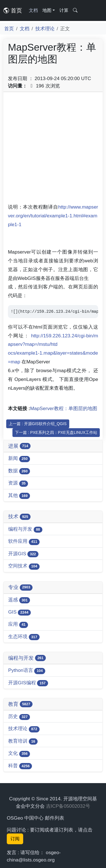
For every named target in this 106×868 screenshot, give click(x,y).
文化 (19, 754)
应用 (18, 624)
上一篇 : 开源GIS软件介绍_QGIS (38, 424)
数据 (19, 471)
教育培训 (23, 741)
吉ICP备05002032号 (68, 806)
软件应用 (24, 542)
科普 (20, 766)
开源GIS (23, 554)
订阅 (15, 839)
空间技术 (24, 566)
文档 (33, 10)
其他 (19, 496)
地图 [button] (47, 10)
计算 (64, 10)
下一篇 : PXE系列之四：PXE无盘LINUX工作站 (56, 432)
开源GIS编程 (28, 683)
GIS (20, 612)
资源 (18, 483)
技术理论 (45, 29)
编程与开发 (25, 529)
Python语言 (27, 671)
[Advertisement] (53, 150)
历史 (19, 717)
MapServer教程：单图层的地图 (64, 408)
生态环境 (24, 637)
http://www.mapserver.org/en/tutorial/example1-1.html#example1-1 (53, 216)
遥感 (19, 600)
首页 (13, 10)
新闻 (19, 459)
